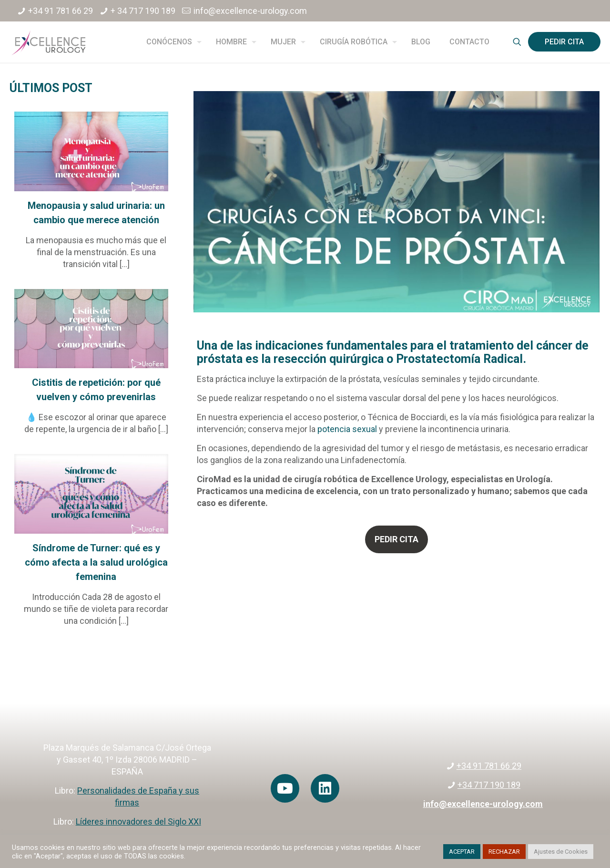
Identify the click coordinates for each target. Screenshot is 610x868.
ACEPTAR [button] (462, 852)
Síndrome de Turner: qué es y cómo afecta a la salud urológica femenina (96, 562)
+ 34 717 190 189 (143, 11)
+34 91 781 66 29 (61, 11)
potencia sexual (347, 429)
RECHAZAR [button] (504, 852)
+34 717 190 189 (489, 785)
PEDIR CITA (564, 42)
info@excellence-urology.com (250, 11)
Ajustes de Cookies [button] (561, 852)
